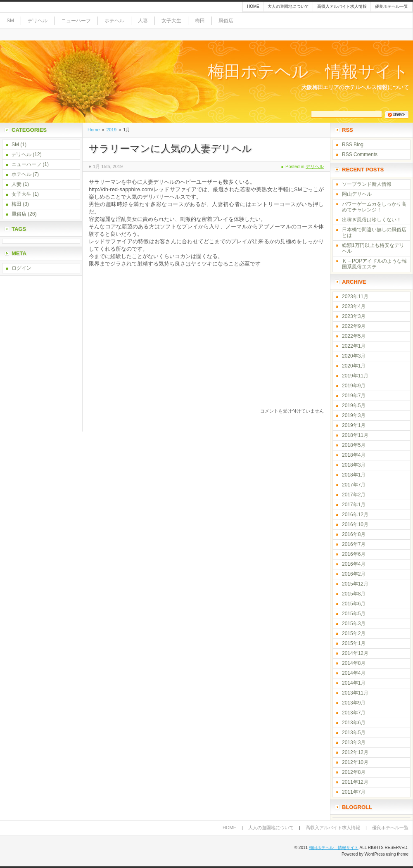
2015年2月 (354, 633)
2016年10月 (355, 524)
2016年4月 (354, 564)
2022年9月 (354, 326)
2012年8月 (354, 772)
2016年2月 (354, 574)
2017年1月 (354, 505)
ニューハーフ (76, 21)
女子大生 (171, 21)
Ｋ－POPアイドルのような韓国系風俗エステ (374, 264)
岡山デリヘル (357, 194)
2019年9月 (354, 386)
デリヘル (38, 21)
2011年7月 (354, 792)
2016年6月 (354, 554)
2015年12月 (355, 584)
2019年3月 (354, 415)
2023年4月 (354, 306)
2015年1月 (354, 643)
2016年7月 (354, 544)
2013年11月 (355, 693)
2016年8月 (354, 534)
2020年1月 (354, 366)
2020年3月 (354, 356)
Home (253, 6)
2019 (112, 130)
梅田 (200, 21)
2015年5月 (354, 614)
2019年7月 (354, 396)
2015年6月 (354, 604)
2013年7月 (354, 713)
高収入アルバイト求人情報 (342, 6)
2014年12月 (355, 653)
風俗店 (226, 21)
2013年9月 (354, 703)
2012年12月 (355, 752)
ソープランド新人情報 (367, 184)
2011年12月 (355, 782)
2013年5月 (354, 733)
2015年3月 (354, 624)
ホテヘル (114, 21)
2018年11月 (355, 435)
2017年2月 (354, 495)
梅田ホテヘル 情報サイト (308, 72)
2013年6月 (354, 723)
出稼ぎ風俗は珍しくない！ (372, 220)
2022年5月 (354, 336)
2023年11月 (355, 296)
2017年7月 (354, 485)
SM (10, 21)
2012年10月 (355, 762)
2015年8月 (354, 594)
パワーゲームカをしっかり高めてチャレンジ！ (374, 207)
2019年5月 (354, 406)
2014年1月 (354, 683)
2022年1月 (354, 346)
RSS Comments (360, 154)
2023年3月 (354, 316)
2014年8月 (354, 663)
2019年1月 (354, 425)
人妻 (143, 21)
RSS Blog (353, 145)
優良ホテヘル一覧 (392, 6)
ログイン (21, 268)
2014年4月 (354, 673)
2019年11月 (355, 376)
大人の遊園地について (288, 6)
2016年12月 (355, 515)
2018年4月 (354, 455)
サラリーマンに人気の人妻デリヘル (170, 148)
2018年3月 (354, 465)
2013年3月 (354, 742)
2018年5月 (354, 445)
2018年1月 (354, 475)
